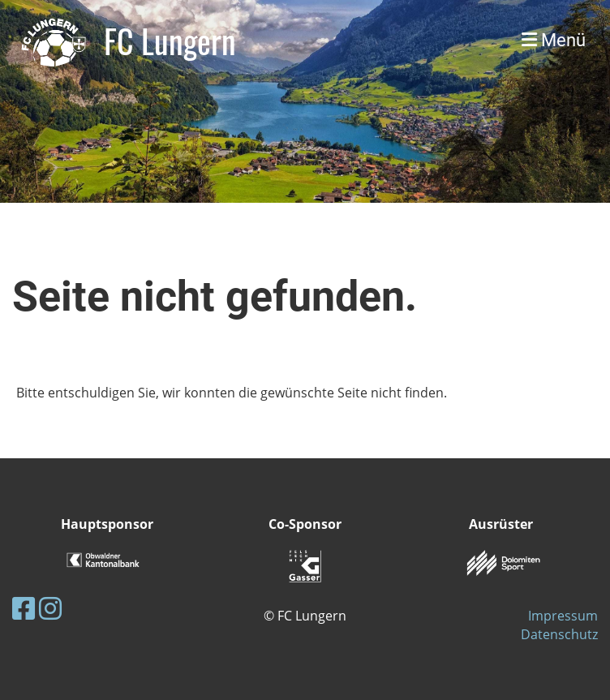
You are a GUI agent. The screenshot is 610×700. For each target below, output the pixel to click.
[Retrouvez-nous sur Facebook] (24, 608)
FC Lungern (170, 41)
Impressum (563, 616)
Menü (554, 40)
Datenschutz (559, 634)
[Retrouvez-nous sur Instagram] (50, 608)
